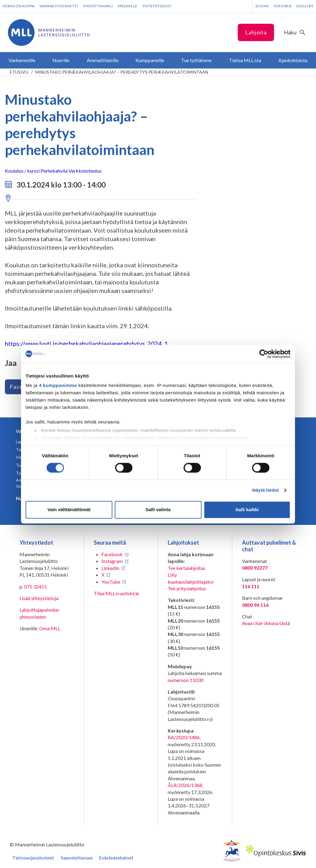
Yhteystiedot (157, 6)
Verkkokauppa (19, 6)
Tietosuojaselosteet (33, 857)
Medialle (128, 6)
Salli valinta (158, 510)
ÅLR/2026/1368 (185, 785)
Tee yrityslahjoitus (187, 588)
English (305, 6)
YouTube (111, 582)
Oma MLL (50, 628)
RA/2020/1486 (184, 737)
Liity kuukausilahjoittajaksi (191, 578)
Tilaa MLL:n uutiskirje (116, 593)
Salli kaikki (247, 510)
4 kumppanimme (58, 385)
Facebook (112, 554)
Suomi (262, 6)
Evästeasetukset (116, 857)
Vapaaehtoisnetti (59, 6)
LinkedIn (110, 568)
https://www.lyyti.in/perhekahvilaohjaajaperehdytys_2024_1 (86, 343)
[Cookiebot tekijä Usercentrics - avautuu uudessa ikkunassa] (264, 354)
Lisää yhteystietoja (39, 598)
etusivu (19, 72)
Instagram (112, 561)
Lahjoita (256, 32)
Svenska (283, 6)
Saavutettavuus (77, 857)
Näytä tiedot (266, 490)
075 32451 (35, 587)
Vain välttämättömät (69, 510)
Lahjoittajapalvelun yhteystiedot (39, 613)
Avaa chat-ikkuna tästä (266, 623)
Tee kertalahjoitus (186, 568)
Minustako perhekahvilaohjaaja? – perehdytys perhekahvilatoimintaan (122, 72)
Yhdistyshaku (98, 6)
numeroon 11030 (186, 680)
